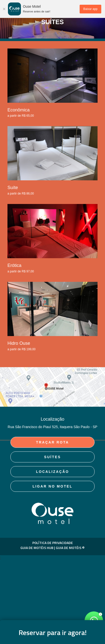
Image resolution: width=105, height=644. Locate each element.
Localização (53, 472)
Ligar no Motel (53, 486)
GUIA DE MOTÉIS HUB (37, 548)
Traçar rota (52, 442)
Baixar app (90, 9)
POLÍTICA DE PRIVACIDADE (53, 543)
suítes (52, 457)
